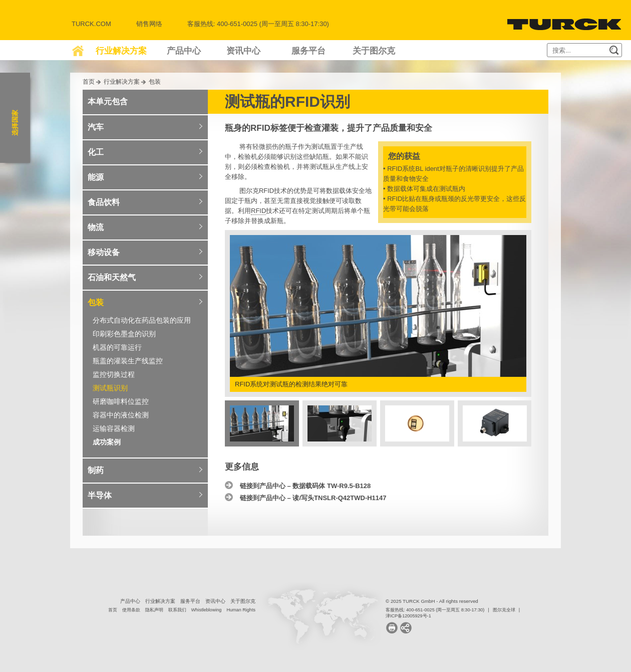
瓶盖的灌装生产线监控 (128, 361)
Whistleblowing (207, 610)
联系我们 (177, 610)
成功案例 (107, 442)
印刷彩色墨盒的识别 (124, 334)
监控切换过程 (114, 374)
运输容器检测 (114, 428)
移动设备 (104, 252)
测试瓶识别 (110, 388)
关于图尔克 (374, 51)
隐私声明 (154, 610)
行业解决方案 (121, 51)
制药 (96, 470)
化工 (96, 152)
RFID (258, 211)
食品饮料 (104, 202)
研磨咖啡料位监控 (121, 401)
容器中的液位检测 (121, 415)
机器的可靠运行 (117, 347)
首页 (89, 81)
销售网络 (149, 24)
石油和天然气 (112, 277)
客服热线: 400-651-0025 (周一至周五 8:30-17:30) (435, 610)
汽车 (96, 127)
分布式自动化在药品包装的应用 (142, 320)
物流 (96, 227)
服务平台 (308, 51)
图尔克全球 (504, 610)
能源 (96, 177)
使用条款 (131, 610)
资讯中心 (243, 51)
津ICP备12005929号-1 (408, 616)
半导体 (100, 495)
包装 (155, 81)
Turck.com (91, 24)
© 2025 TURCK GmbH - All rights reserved (432, 601)
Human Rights (241, 610)
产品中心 (184, 51)
